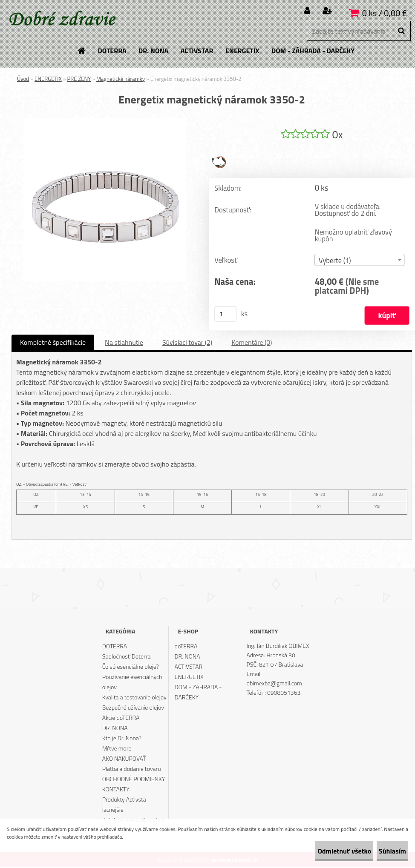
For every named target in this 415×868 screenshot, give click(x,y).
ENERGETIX (48, 79)
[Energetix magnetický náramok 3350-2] (105, 121)
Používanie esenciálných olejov (132, 683)
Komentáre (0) (252, 344)
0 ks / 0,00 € (385, 13)
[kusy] (225, 315)
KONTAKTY (116, 790)
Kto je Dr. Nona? (122, 739)
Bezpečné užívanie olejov (133, 709)
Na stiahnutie (124, 344)
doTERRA (186, 647)
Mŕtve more (117, 749)
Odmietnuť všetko (319, 851)
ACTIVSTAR (189, 668)
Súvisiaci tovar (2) (187, 344)
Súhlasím (384, 851)
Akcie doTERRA (121, 719)
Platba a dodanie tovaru (132, 770)
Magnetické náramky (121, 79)
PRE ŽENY (79, 79)
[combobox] (360, 261)
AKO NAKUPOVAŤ (124, 760)
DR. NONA (115, 729)
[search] (401, 31)
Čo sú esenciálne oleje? (131, 668)
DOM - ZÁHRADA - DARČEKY (198, 693)
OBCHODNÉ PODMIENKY (134, 780)
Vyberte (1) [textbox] (335, 262)
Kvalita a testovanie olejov (134, 698)
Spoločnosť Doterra (127, 657)
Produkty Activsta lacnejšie (124, 806)
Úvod (23, 79)
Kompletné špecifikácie (53, 344)
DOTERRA (115, 647)
